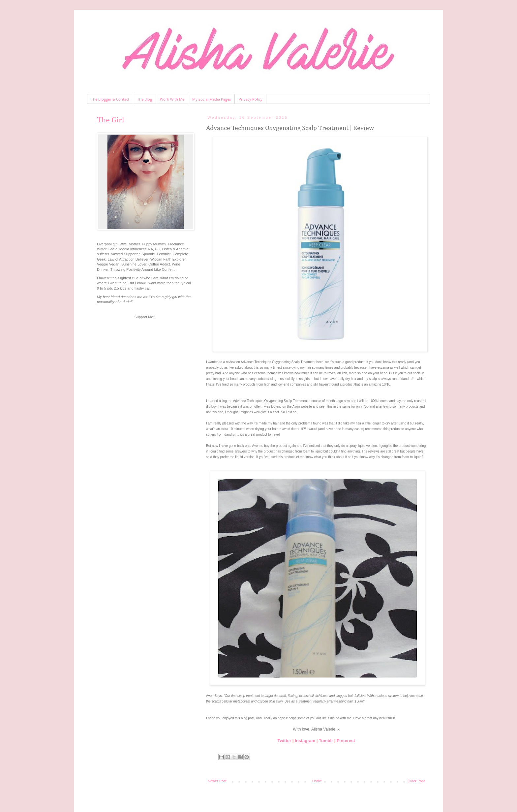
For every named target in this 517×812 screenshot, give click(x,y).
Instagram (305, 741)
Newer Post (217, 781)
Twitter (284, 741)
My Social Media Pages (212, 99)
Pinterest (346, 741)
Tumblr (326, 741)
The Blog (145, 99)
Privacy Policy (251, 99)
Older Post (416, 781)
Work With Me (172, 99)
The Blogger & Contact (110, 99)
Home (317, 781)
